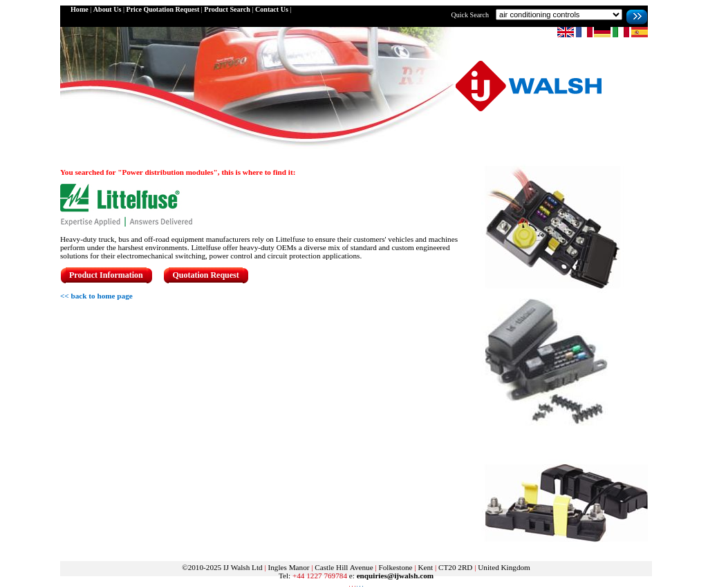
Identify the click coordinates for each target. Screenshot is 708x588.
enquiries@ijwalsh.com (395, 576)
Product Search (227, 9)
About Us (108, 9)
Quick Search (470, 15)
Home (80, 9)
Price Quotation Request (162, 9)
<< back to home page (96, 296)
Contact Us (272, 9)
